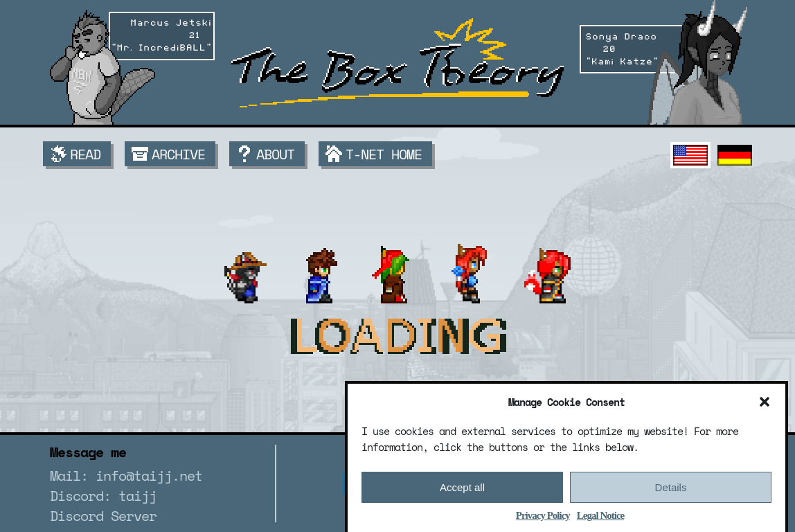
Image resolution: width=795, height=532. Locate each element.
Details (671, 491)
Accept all (462, 491)
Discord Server (103, 516)
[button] (765, 405)
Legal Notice (600, 519)
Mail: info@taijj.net (126, 476)
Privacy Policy (543, 519)
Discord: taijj (103, 496)
